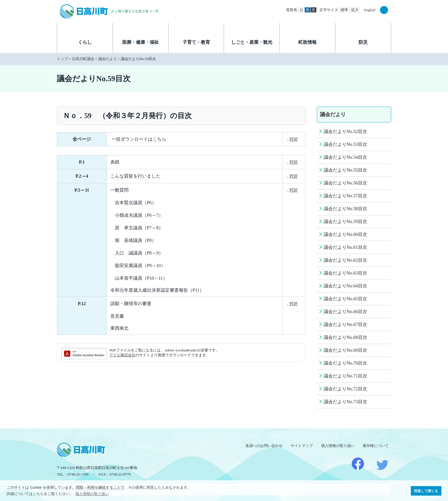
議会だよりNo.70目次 (345, 363)
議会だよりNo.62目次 (345, 260)
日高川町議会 (83, 59)
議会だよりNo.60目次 (345, 234)
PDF (294, 139)
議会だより (108, 59)
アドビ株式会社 (122, 355)
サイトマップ (302, 446)
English (370, 10)
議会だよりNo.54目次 (345, 157)
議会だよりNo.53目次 (345, 144)
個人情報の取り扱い (338, 446)
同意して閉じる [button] (426, 491)
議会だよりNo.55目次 (345, 170)
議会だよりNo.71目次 (345, 376)
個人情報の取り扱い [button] (92, 494)
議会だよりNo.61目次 (345, 247)
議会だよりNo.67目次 (345, 324)
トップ (62, 59)
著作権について (376, 446)
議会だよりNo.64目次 (345, 286)
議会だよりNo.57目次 (345, 196)
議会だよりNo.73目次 (345, 402)
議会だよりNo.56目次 (345, 183)
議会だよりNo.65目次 (345, 299)
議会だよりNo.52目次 (345, 131)
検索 (384, 10)
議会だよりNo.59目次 (345, 221)
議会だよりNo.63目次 (345, 273)
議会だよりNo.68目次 (345, 337)
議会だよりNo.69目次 (345, 350)
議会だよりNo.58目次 (345, 209)
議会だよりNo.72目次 (345, 389)
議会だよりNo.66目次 (345, 312)
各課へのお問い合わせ (264, 446)
